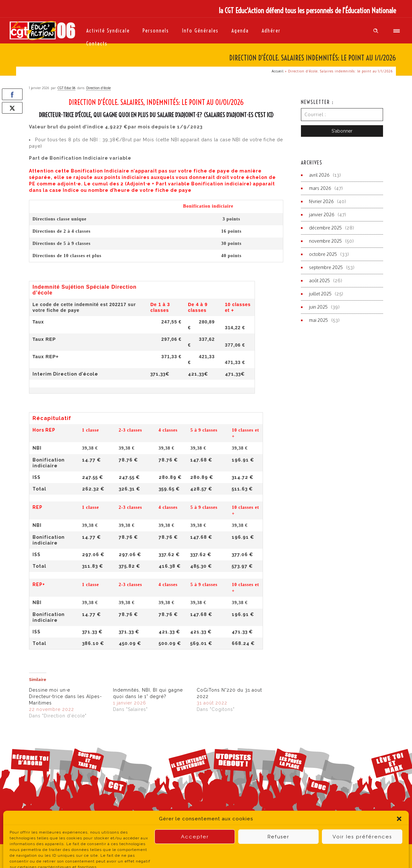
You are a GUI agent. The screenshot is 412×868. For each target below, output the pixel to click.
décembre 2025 (325, 228)
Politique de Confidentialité (166, 856)
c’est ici (263, 115)
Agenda (240, 31)
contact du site (258, 856)
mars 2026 (320, 188)
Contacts (97, 43)
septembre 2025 (326, 267)
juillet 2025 (320, 294)
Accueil (278, 71)
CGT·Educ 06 (66, 88)
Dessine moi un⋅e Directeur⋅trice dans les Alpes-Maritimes (66, 696)
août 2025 (319, 280)
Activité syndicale (108, 31)
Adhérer (271, 31)
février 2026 (321, 201)
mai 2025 (318, 320)
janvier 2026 (322, 215)
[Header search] (376, 31)
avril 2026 (319, 175)
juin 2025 (318, 307)
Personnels (156, 31)
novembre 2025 (325, 241)
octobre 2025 (323, 254)
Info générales (200, 31)
